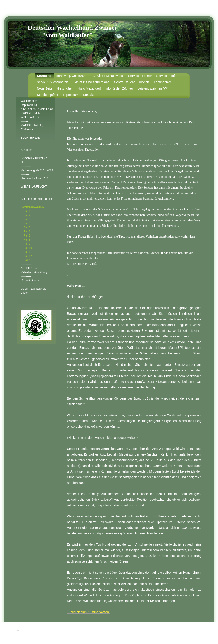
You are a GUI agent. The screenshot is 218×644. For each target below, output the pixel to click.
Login (200, 630)
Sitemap (42, 630)
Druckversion (26, 630)
